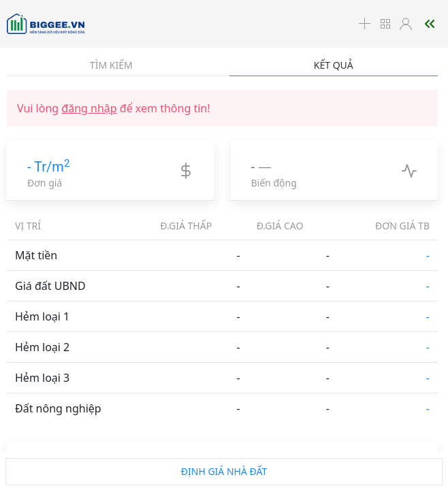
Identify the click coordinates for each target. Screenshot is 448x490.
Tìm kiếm (111, 65)
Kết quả (334, 65)
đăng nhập (89, 108)
